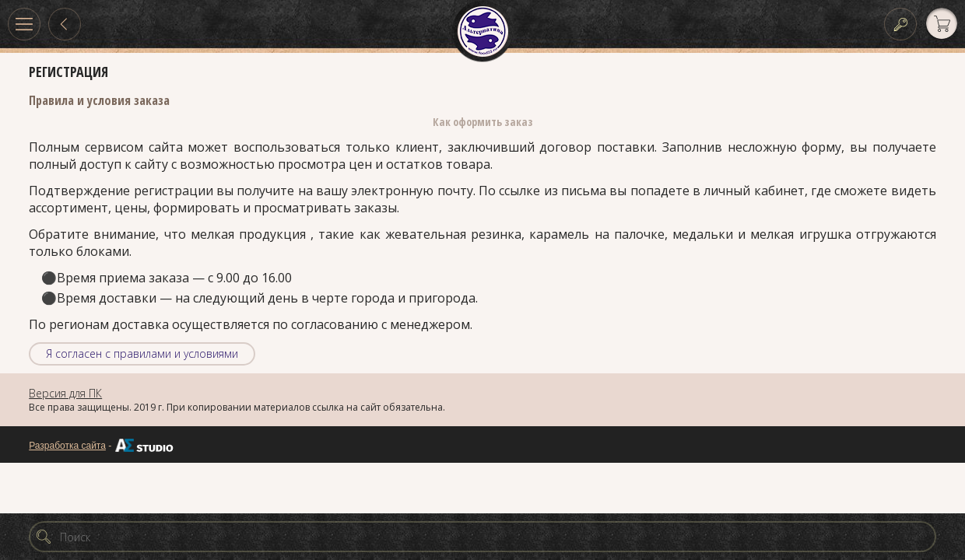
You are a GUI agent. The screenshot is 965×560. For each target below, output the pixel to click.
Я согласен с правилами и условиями (142, 353)
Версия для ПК (65, 393)
